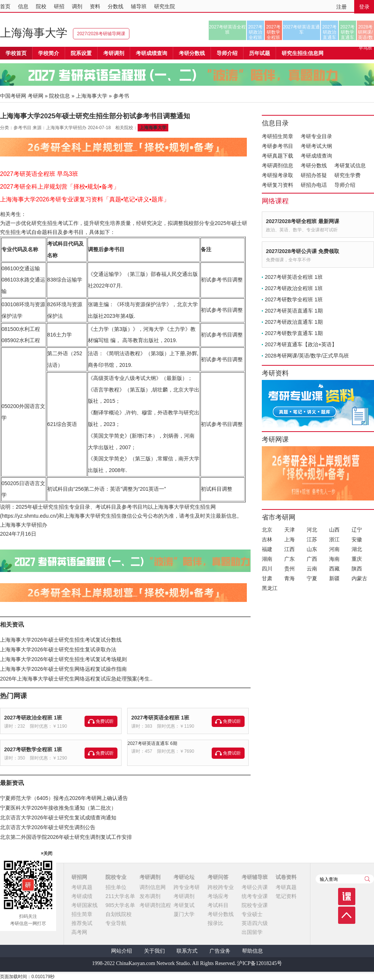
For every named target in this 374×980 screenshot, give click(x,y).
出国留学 (252, 932)
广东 (289, 559)
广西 (312, 559)
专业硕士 (252, 914)
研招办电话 (314, 185)
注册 (341, 7)
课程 (347, 897)
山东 (312, 549)
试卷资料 (286, 877)
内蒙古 (359, 578)
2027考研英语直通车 (302, 30)
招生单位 (116, 887)
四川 (267, 569)
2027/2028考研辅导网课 (101, 34)
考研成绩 (82, 896)
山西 (334, 530)
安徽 (357, 539)
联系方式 (187, 951)
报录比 (215, 923)
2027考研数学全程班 (274, 32)
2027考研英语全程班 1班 (160, 718)
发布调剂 (150, 896)
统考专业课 (255, 896)
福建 (267, 549)
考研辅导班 (255, 877)
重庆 (357, 559)
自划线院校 (119, 914)
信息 (23, 6)
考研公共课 (255, 887)
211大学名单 (120, 896)
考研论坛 (184, 877)
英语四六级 (255, 923)
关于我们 (154, 951)
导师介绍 (227, 53)
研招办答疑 (314, 175)
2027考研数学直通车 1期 (294, 333)
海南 (334, 559)
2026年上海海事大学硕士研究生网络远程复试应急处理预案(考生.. (76, 679)
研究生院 (165, 6)
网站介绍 (122, 951)
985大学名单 (120, 905)
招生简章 (82, 914)
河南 (334, 549)
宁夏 (312, 578)
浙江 (334, 539)
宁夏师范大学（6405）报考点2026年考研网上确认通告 (64, 798)
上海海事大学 (34, 33)
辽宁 (357, 530)
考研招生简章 (278, 136)
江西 (289, 549)
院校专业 (116, 877)
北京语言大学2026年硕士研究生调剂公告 (48, 827)
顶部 (347, 915)
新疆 (334, 578)
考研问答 (218, 877)
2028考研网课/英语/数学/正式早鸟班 (365, 32)
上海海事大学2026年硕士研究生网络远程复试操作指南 (63, 669)
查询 (367, 879)
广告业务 (220, 951)
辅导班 (139, 6)
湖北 (357, 549)
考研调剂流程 (155, 905)
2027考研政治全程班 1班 (33, 718)
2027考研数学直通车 (348, 32)
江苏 (312, 539)
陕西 (357, 569)
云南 (312, 569)
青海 (289, 578)
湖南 (267, 559)
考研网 (36, 96)
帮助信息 (252, 951)
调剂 (77, 6)
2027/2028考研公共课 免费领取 (303, 251)
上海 (289, 539)
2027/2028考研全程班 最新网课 (303, 221)
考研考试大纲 (316, 146)
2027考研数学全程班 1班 (33, 749)
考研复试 (184, 905)
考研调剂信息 (278, 165)
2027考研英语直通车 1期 (294, 311)
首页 (5, 6)
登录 (364, 7)
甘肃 (267, 578)
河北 (312, 530)
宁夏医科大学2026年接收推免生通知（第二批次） (58, 808)
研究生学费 (347, 175)
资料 (95, 6)
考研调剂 (114, 53)
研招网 (79, 877)
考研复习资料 (278, 185)
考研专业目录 (316, 136)
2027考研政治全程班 (256, 32)
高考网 (79, 932)
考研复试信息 (350, 165)
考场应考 (218, 896)
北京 (267, 530)
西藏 (334, 569)
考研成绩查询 (316, 156)
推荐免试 (82, 923)
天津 (289, 530)
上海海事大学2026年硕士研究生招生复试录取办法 (58, 649)
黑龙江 (270, 588)
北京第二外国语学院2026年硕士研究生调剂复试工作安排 (66, 837)
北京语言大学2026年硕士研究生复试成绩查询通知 (58, 818)
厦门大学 (184, 914)
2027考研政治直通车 (330, 32)
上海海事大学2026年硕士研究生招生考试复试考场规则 (63, 659)
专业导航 (116, 923)
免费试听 (105, 721)
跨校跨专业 (221, 887)
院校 (41, 6)
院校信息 (59, 96)
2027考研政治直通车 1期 (294, 322)
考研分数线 (314, 165)
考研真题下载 (278, 156)
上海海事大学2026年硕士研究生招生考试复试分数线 (61, 640)
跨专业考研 (187, 887)
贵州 (289, 569)
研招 (59, 6)
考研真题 (82, 887)
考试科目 (218, 905)
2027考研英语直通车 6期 (152, 743)
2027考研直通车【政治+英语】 (301, 344)
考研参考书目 (278, 146)
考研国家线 (85, 905)
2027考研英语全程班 (228, 30)
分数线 (116, 6)
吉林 (267, 539)
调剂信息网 (153, 887)
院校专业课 (255, 905)
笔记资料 (286, 896)
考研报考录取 (278, 175)
